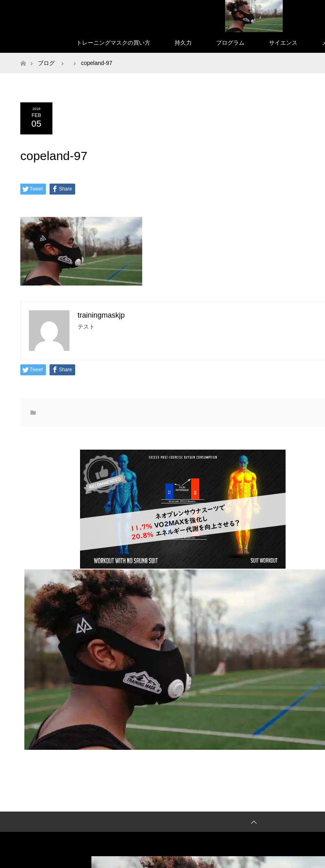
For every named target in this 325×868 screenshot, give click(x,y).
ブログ (46, 63)
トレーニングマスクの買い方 (113, 43)
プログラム (230, 43)
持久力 (183, 43)
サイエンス (283, 43)
